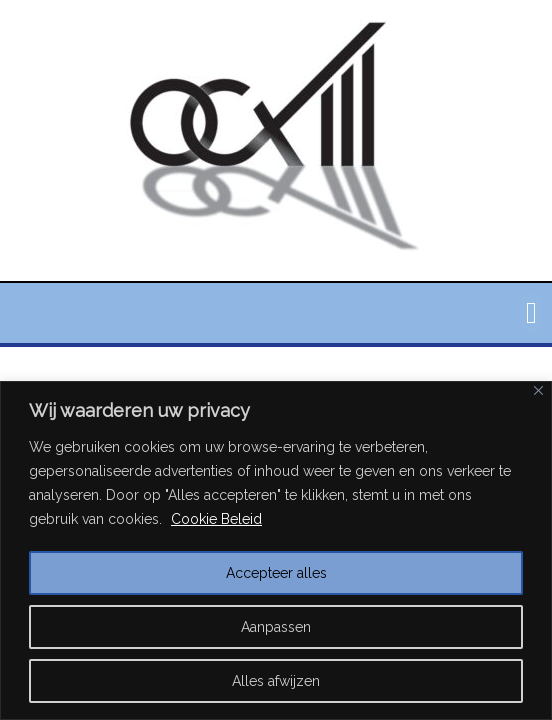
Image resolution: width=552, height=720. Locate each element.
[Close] (538, 390)
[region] (276, 550)
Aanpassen (276, 627)
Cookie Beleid (216, 519)
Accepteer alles (276, 573)
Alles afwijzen (276, 681)
